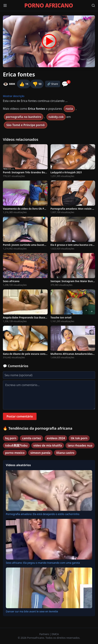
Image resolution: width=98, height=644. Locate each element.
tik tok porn (79, 438)
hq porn (11, 438)
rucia (69, 109)
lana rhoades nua (80, 445)
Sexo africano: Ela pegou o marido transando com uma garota (43, 563)
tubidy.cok (56, 117)
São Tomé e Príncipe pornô (26, 125)
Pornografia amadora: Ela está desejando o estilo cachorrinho (43, 514)
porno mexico (15, 453)
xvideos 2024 (56, 438)
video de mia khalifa (48, 445)
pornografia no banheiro (24, 117)
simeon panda (40, 453)
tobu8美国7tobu (16, 445)
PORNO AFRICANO (49, 5)
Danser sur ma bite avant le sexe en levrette (32, 611)
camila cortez (31, 438)
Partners (44, 634)
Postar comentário (20, 416)
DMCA (55, 634)
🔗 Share (53, 84)
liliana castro (65, 453)
